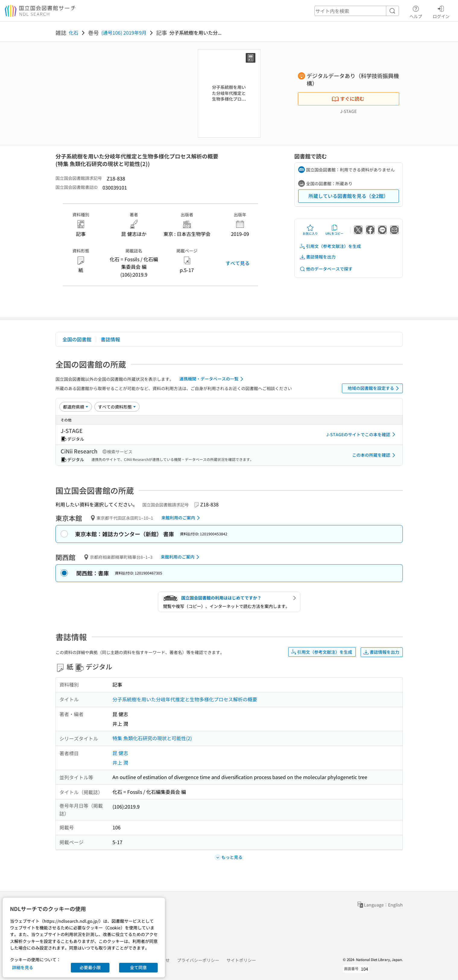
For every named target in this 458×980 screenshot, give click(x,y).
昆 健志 (120, 753)
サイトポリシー (241, 960)
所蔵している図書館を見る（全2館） (348, 196)
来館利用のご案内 (182, 518)
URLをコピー (334, 230)
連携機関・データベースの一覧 (212, 379)
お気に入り (310, 230)
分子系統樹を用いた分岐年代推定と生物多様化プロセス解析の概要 (185, 699)
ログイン (441, 11)
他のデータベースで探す (326, 269)
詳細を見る (23, 967)
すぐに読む (348, 99)
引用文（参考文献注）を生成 (330, 246)
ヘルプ (416, 11)
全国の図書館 (77, 339)
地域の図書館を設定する (374, 388)
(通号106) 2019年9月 (124, 33)
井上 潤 (120, 762)
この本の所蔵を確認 (375, 455)
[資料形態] (117, 407)
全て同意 (138, 967)
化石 (74, 33)
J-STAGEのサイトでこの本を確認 (362, 434)
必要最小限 (90, 967)
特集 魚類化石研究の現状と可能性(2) (152, 738)
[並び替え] (76, 407)
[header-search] (357, 11)
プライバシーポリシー (198, 960)
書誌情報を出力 (317, 257)
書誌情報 (110, 339)
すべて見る (238, 263)
